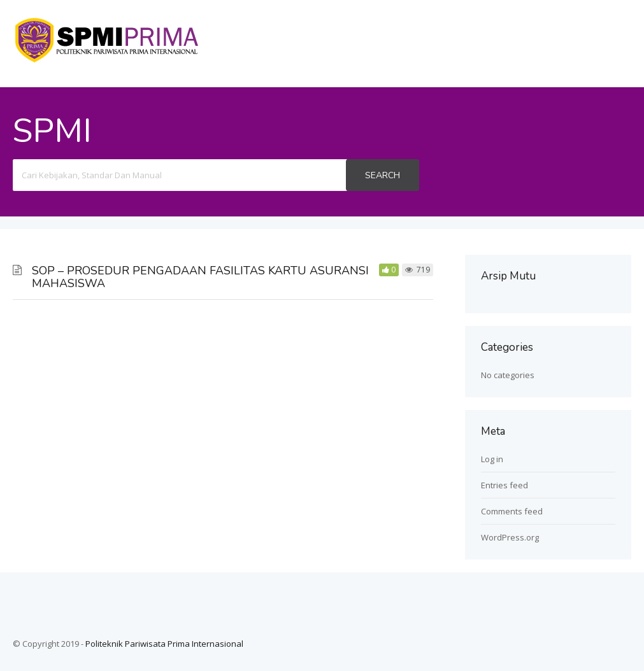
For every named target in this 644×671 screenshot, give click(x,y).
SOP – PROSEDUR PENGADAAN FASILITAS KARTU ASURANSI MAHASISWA (200, 277)
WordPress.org (510, 537)
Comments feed (512, 511)
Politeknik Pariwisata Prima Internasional (164, 644)
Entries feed (504, 485)
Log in (492, 459)
